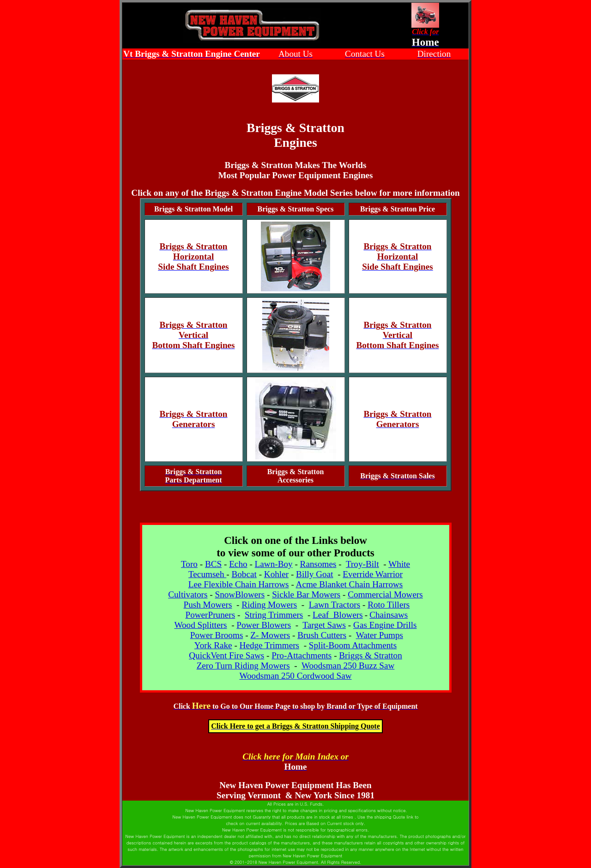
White (399, 564)
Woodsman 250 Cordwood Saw (295, 676)
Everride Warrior (373, 574)
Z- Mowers (270, 635)
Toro (189, 564)
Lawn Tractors (335, 605)
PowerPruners (210, 615)
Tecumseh (207, 574)
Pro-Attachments (302, 655)
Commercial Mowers (385, 594)
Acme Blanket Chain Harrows (350, 584)
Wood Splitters (200, 625)
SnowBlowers (240, 594)
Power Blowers (264, 625)
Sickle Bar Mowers (306, 594)
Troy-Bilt (362, 564)
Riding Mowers (269, 605)
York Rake (213, 645)
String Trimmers (274, 615)
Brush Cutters (322, 635)
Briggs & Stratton (370, 655)
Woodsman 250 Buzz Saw (348, 666)
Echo (238, 564)
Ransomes (318, 564)
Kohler (276, 574)
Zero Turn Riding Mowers (243, 666)
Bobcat (244, 574)
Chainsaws (389, 615)
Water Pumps (380, 635)
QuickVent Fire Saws (226, 655)
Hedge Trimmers (270, 645)
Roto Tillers (389, 605)
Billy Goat (314, 574)
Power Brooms (217, 635)
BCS (213, 564)
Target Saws (324, 625)
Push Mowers (208, 605)
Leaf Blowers (338, 615)
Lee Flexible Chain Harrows (239, 584)
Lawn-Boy (274, 564)
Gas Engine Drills (385, 625)
